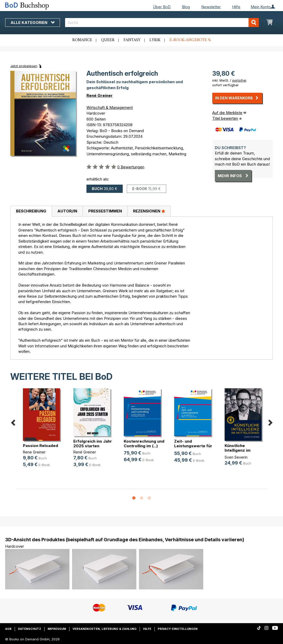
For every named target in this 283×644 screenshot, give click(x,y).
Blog (186, 7)
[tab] (31, 211)
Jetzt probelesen (24, 66)
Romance (82, 40)
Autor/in (67, 211)
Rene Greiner (34, 452)
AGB (8, 629)
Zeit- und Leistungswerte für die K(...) (193, 446)
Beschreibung (31, 211)
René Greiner (100, 95)
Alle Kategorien (33, 23)
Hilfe (236, 7)
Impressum (57, 629)
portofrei (239, 80)
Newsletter (211, 7)
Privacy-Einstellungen (178, 629)
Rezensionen (149, 211)
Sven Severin (236, 457)
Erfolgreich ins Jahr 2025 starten (93, 444)
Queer (108, 40)
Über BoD (162, 7)
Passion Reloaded (41, 446)
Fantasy (132, 40)
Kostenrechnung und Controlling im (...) (144, 444)
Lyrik (155, 40)
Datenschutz (30, 629)
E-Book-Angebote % (190, 40)
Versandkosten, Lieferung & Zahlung (105, 629)
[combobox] (162, 23)
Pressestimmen (105, 211)
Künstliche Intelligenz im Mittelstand (238, 450)
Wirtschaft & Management (110, 108)
